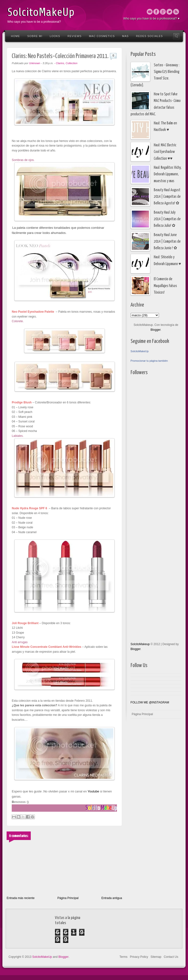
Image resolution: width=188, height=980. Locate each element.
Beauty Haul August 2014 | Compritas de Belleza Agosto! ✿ (167, 197)
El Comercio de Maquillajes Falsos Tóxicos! (165, 286)
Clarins (60, 63)
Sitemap (156, 957)
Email (150, 12)
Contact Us (171, 957)
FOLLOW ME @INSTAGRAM (150, 702)
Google (163, 12)
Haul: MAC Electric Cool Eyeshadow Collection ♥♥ (165, 152)
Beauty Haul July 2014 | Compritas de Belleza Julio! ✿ (167, 219)
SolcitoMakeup (140, 644)
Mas (125, 36)
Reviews (75, 36)
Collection (72, 63)
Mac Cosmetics (102, 36)
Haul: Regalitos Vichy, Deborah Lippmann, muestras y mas (168, 174)
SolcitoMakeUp (41, 12)
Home (16, 36)
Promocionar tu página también (149, 361)
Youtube (93, 791)
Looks (55, 36)
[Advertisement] (150, 509)
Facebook (156, 12)
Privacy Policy (139, 957)
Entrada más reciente (21, 898)
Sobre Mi (35, 36)
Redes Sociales (149, 36)
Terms (123, 957)
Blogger (156, 330)
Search (176, 36)
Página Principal (68, 898)
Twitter (169, 12)
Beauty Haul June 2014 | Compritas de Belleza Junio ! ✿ (167, 242)
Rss (176, 12)
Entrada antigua (112, 898)
